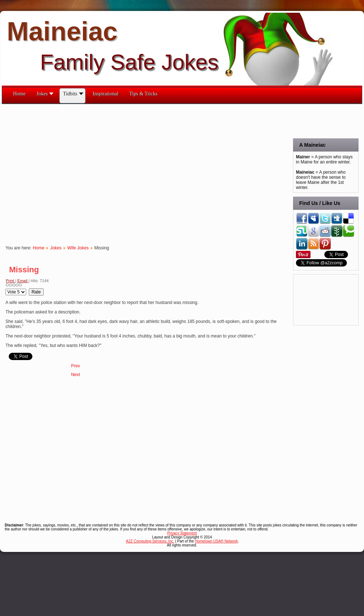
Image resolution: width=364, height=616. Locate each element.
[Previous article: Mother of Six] (76, 366)
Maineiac (62, 31)
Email (23, 281)
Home (39, 248)
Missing (24, 270)
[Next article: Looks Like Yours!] (76, 375)
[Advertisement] (68, 172)
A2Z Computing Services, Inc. (150, 541)
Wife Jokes (78, 248)
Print (11, 281)
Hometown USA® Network (216, 541)
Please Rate (6, 289)
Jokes (56, 248)
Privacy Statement (182, 533)
